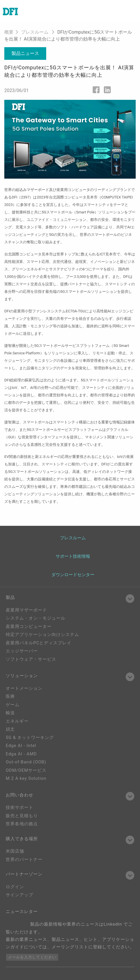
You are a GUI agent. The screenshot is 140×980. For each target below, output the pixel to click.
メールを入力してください (32, 957)
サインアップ (20, 895)
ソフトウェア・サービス (31, 659)
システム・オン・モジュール (36, 618)
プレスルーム (35, 32)
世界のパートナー (24, 859)
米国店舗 (15, 851)
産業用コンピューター (29, 626)
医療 (10, 696)
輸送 (10, 713)
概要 (9, 32)
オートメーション (24, 688)
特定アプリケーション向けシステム (42, 635)
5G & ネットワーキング (30, 738)
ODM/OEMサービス (26, 770)
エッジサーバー (22, 651)
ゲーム (13, 705)
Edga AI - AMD (21, 754)
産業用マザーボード (26, 610)
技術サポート (20, 807)
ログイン (15, 887)
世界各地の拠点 (22, 824)
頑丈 (10, 729)
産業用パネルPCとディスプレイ (39, 643)
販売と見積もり (22, 816)
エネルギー (17, 721)
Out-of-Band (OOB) (26, 762)
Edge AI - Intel (21, 746)
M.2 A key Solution (26, 778)
